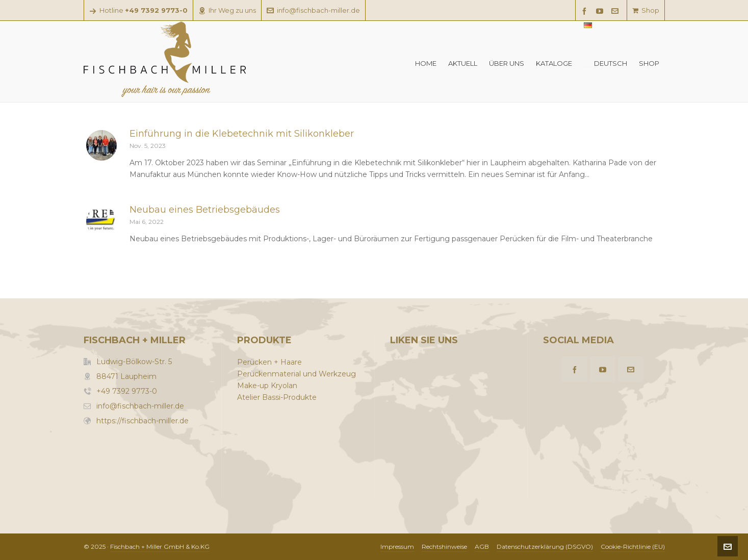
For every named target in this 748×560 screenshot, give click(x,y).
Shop (646, 10)
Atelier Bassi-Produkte (277, 397)
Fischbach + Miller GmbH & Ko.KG (160, 546)
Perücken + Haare (269, 362)
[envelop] (616, 11)
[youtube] (601, 11)
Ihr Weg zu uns (227, 10)
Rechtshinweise (444, 546)
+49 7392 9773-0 (127, 391)
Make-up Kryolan (267, 386)
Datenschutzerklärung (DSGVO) (545, 546)
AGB (482, 546)
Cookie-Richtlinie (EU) (633, 546)
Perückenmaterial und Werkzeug (296, 374)
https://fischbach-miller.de (143, 421)
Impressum (397, 546)
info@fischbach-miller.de (313, 10)
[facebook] (586, 11)
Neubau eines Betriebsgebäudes (205, 210)
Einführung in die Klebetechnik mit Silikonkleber (242, 134)
